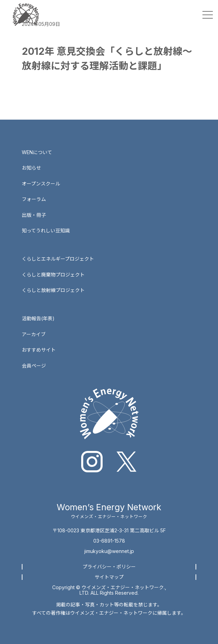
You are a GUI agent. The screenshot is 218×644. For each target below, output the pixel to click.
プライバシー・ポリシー (109, 567)
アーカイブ (34, 334)
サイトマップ (109, 577)
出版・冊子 (34, 215)
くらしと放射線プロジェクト (53, 290)
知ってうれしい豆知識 (46, 230)
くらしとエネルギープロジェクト (58, 259)
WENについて (37, 152)
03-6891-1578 (109, 541)
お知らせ (31, 168)
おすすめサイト (39, 350)
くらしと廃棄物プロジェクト (53, 275)
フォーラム (34, 199)
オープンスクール (41, 184)
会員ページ (34, 366)
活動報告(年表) (38, 318)
